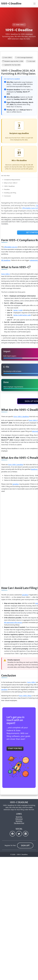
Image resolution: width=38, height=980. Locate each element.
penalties (16, 484)
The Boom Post (19, 823)
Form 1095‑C (6, 274)
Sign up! (25, 845)
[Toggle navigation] (34, 4)
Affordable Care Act (11, 247)
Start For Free (15, 749)
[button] (12, 834)
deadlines (34, 469)
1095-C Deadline (11, 4)
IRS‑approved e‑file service (13, 622)
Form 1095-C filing (25, 696)
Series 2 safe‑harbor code (22, 315)
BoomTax (19, 817)
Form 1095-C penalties (16, 465)
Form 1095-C (33, 420)
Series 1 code (18, 310)
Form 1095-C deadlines (21, 417)
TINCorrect (19, 819)
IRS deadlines (6, 260)
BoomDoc (19, 821)
